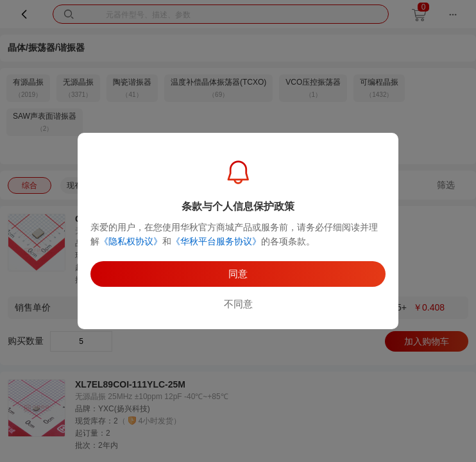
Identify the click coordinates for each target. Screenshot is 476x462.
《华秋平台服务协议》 (216, 241)
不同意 (238, 304)
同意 (238, 274)
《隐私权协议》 (131, 241)
